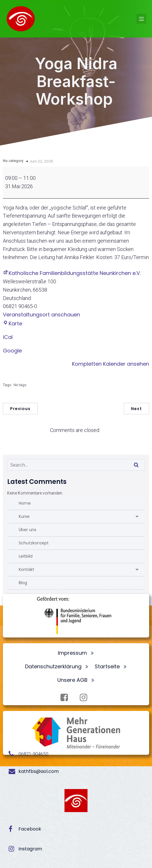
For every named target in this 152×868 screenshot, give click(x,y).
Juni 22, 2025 (41, 161)
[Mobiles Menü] (141, 19)
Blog (23, 583)
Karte (13, 323)
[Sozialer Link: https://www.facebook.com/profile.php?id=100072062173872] (66, 698)
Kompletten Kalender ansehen (111, 364)
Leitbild (26, 556)
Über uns (27, 530)
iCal (8, 337)
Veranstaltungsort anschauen (41, 315)
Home (25, 503)
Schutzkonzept (34, 543)
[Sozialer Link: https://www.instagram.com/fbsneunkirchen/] (86, 698)
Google (12, 351)
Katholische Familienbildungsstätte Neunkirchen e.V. (72, 273)
